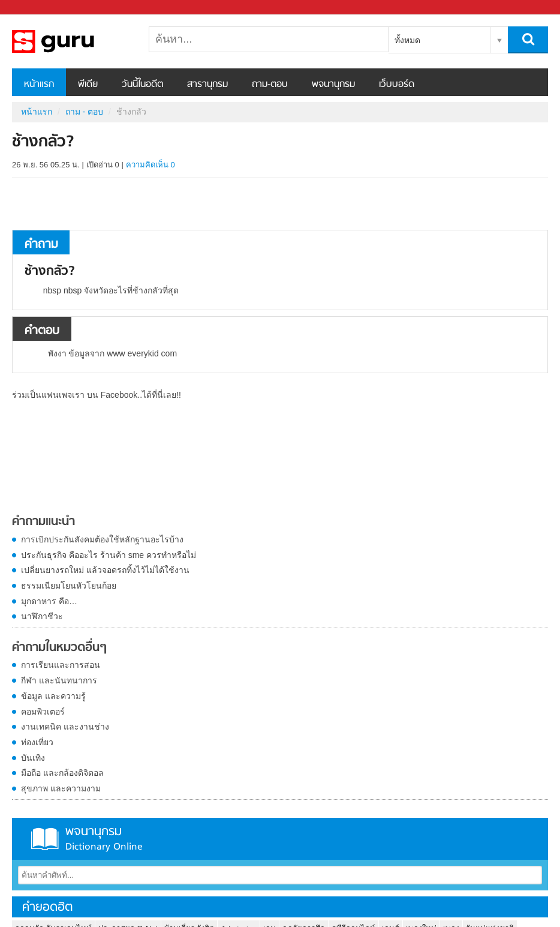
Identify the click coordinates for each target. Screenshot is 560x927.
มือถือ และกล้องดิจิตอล (62, 773)
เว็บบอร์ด (397, 85)
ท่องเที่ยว (37, 742)
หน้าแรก (39, 85)
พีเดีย (88, 85)
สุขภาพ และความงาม (61, 788)
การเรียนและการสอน (61, 665)
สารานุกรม (207, 85)
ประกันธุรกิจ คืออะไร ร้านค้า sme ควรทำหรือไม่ (109, 555)
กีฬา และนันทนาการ (59, 680)
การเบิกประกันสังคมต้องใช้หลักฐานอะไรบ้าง (102, 539)
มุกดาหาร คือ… (49, 601)
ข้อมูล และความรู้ (53, 696)
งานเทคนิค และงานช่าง (65, 727)
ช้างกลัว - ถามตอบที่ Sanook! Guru (75, 41)
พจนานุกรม (333, 85)
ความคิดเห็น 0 (150, 165)
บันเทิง (33, 758)
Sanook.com (36, 7)
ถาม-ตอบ (270, 85)
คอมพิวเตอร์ (43, 712)
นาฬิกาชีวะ (42, 616)
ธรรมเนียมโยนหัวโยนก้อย (69, 586)
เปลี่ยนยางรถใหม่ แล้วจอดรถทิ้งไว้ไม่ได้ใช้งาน (105, 570)
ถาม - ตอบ (84, 112)
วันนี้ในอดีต (142, 85)
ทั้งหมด (407, 40)
